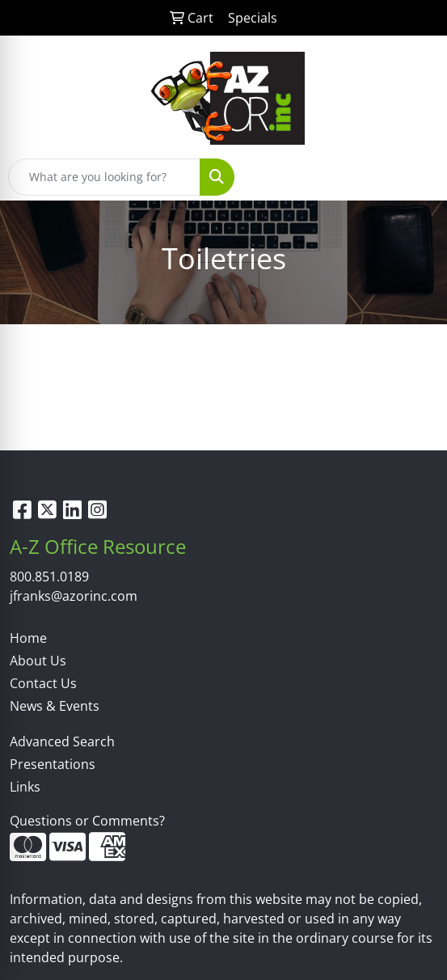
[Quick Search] (104, 177)
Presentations (53, 764)
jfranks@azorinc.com (74, 596)
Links (25, 787)
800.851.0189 (49, 577)
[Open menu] (415, 177)
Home (28, 638)
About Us (38, 661)
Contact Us (43, 683)
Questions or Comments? (87, 821)
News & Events (55, 706)
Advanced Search (62, 741)
